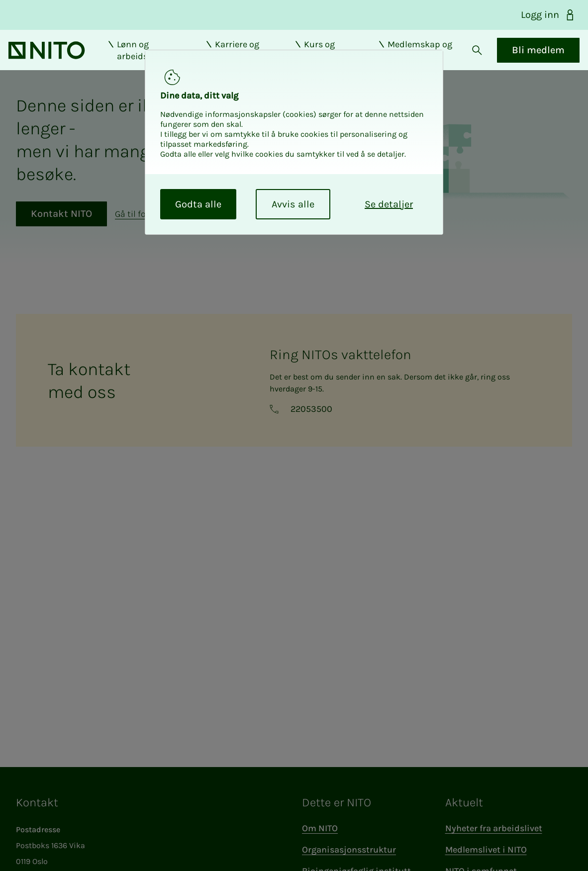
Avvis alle (293, 204)
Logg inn (548, 15)
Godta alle (198, 204)
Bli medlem (531, 58)
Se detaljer (389, 204)
